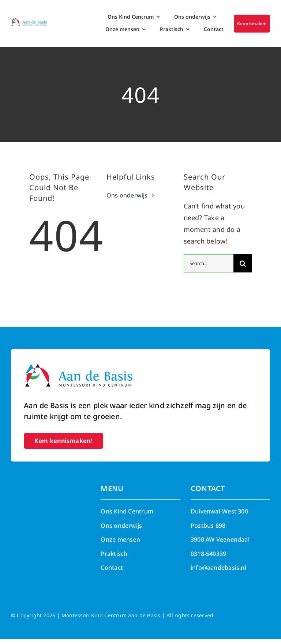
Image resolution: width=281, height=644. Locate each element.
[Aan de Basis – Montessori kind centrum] (29, 21)
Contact (112, 573)
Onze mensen (120, 545)
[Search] (243, 268)
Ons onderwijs (121, 531)
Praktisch (114, 559)
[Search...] (209, 268)
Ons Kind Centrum (127, 516)
